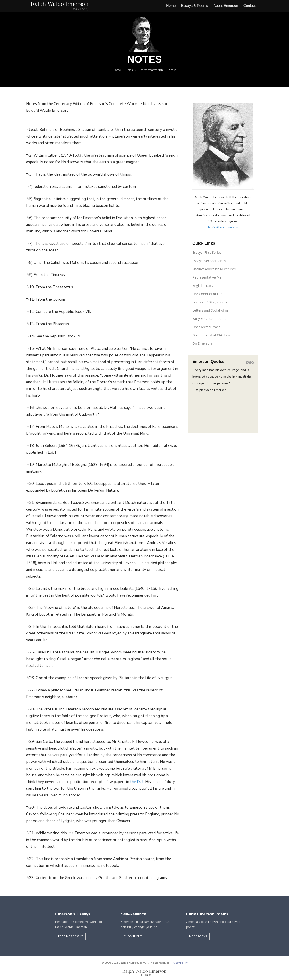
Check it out (133, 936)
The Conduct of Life (207, 294)
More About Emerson (223, 227)
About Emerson (226, 6)
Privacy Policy (179, 963)
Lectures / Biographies (210, 302)
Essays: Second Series (209, 261)
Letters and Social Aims (210, 310)
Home (171, 6)
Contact (250, 6)
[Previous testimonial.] (248, 363)
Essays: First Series (207, 252)
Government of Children (211, 335)
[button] (248, 363)
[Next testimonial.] (252, 363)
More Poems (198, 936)
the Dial (137, 782)
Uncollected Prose (206, 327)
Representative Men (208, 277)
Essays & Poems (195, 6)
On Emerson (202, 343)
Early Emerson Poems (209, 318)
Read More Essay (70, 936)
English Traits (203, 285)
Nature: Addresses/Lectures (214, 269)
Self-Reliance (133, 914)
